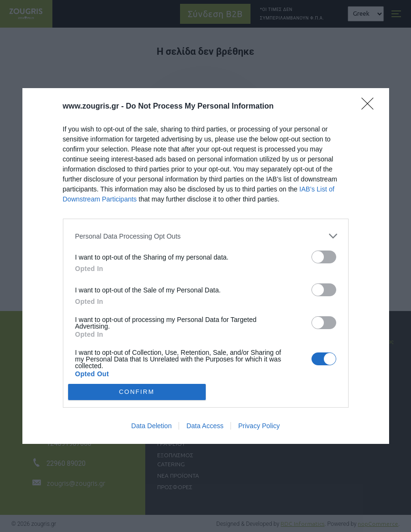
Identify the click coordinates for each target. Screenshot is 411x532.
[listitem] (206, 236)
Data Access (205, 426)
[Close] (371, 107)
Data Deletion (152, 426)
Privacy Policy (259, 426)
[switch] (324, 257)
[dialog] (206, 266)
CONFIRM (137, 391)
